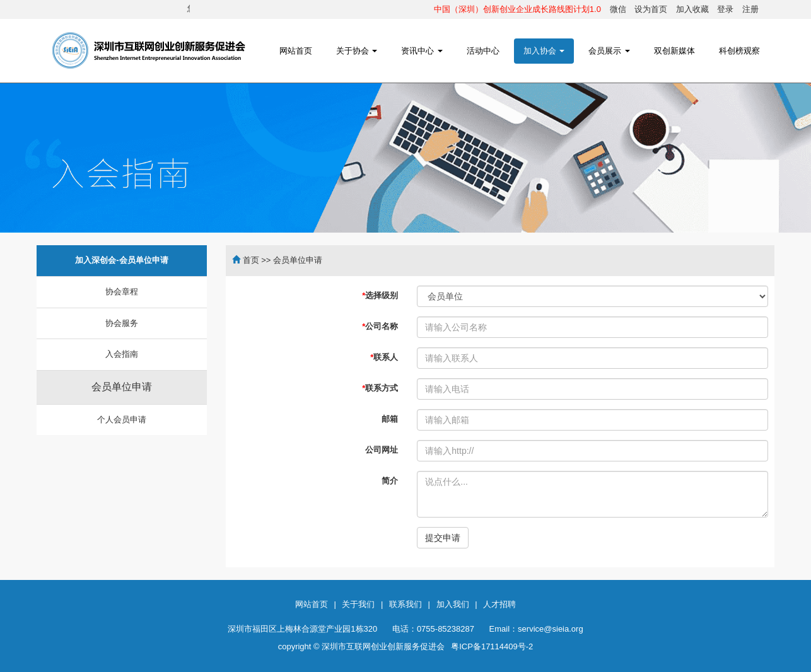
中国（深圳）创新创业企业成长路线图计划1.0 (517, 9)
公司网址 (382, 450)
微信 (618, 9)
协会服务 (122, 323)
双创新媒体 (674, 51)
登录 (725, 9)
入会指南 (122, 354)
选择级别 (380, 295)
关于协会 (357, 51)
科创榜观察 (739, 51)
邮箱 (390, 419)
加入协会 (544, 51)
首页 (251, 260)
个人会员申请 (122, 420)
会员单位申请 (122, 387)
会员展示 (609, 51)
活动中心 (483, 51)
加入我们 (453, 604)
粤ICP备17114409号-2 (492, 646)
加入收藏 (692, 9)
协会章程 (122, 292)
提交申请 (443, 538)
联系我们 (405, 604)
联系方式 (380, 388)
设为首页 (651, 9)
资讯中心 (422, 51)
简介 (390, 481)
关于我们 (358, 604)
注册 (750, 9)
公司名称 (380, 326)
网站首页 (296, 51)
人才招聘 (499, 604)
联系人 (384, 357)
